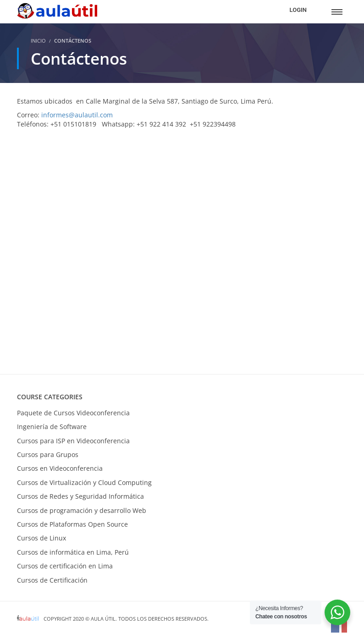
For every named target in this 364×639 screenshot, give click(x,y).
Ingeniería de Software (52, 427)
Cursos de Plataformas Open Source (72, 524)
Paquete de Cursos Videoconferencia (73, 413)
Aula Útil (103, 619)
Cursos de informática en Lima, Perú (73, 552)
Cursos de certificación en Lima (65, 566)
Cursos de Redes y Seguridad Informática (80, 496)
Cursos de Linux (41, 538)
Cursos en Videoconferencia (60, 468)
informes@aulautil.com (77, 115)
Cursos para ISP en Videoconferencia (73, 441)
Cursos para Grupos (48, 454)
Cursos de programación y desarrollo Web (82, 510)
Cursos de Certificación (52, 580)
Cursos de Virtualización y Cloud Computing (84, 482)
